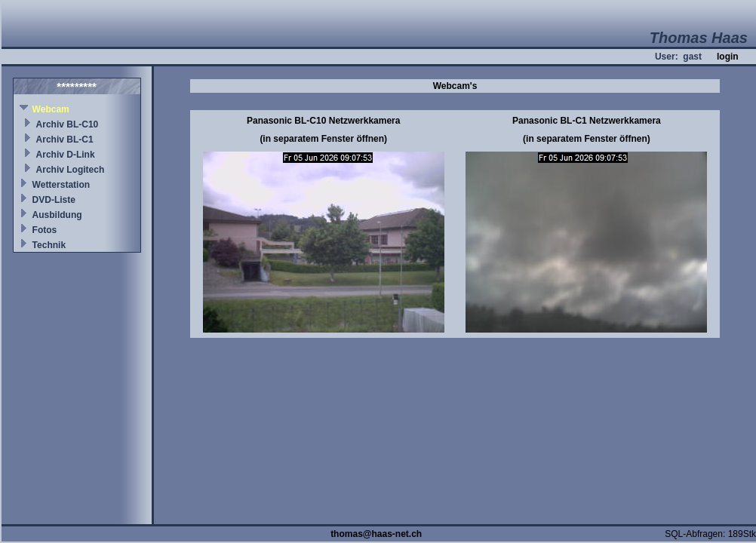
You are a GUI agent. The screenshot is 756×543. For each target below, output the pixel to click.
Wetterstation (61, 185)
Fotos (45, 230)
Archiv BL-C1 (65, 140)
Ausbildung (57, 215)
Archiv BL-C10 (68, 124)
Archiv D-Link (66, 155)
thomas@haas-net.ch (376, 534)
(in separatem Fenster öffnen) (323, 139)
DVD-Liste (54, 200)
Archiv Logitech (71, 170)
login (728, 57)
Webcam (51, 109)
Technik (49, 245)
